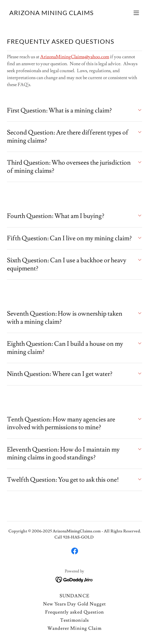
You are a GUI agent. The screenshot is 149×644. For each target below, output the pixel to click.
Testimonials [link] (74, 620)
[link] (51, 14)
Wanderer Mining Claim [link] (74, 628)
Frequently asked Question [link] (74, 612)
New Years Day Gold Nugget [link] (74, 604)
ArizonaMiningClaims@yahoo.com (75, 57)
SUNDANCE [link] (74, 596)
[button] (136, 13)
